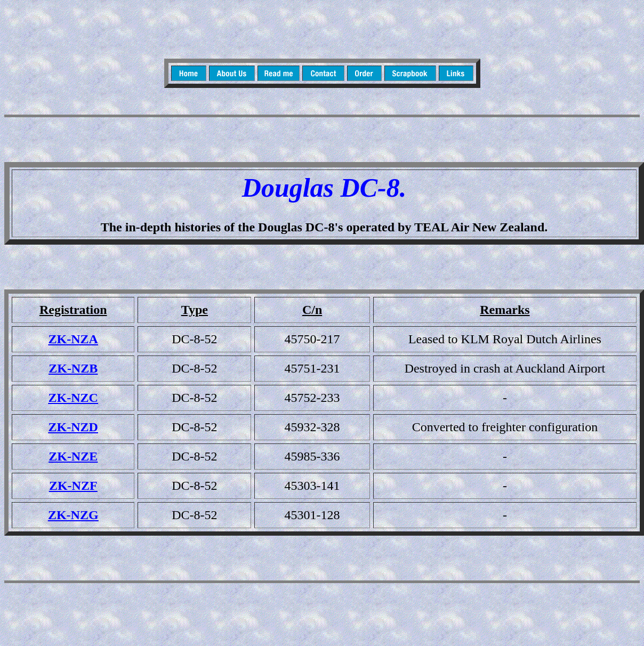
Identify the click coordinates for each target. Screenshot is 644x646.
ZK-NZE (73, 456)
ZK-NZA (73, 339)
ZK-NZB (73, 368)
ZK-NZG (73, 515)
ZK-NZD (73, 427)
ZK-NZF (73, 486)
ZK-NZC (73, 398)
